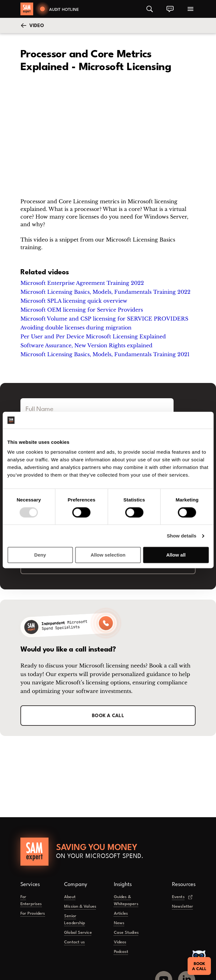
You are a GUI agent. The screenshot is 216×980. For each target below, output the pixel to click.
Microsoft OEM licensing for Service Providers (82, 310)
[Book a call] (57, 9)
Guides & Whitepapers (126, 901)
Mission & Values (80, 907)
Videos (120, 942)
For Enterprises (31, 901)
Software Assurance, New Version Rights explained (86, 345)
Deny (40, 555)
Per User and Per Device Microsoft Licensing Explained (93, 336)
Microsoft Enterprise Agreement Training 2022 (82, 283)
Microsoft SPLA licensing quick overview (74, 301)
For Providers (33, 914)
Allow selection (108, 555)
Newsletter (182, 907)
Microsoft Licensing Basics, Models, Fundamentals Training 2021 (105, 354)
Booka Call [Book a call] (199, 964)
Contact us (74, 942)
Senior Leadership (75, 920)
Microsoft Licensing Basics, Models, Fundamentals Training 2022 (105, 292)
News (119, 923)
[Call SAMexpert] (69, 625)
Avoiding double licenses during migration (76, 328)
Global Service (78, 933)
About (70, 897)
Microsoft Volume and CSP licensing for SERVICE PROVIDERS (104, 319)
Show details (182, 536)
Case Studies (126, 933)
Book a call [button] (108, 716)
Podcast (121, 952)
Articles (121, 914)
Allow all (176, 555)
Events (182, 897)
